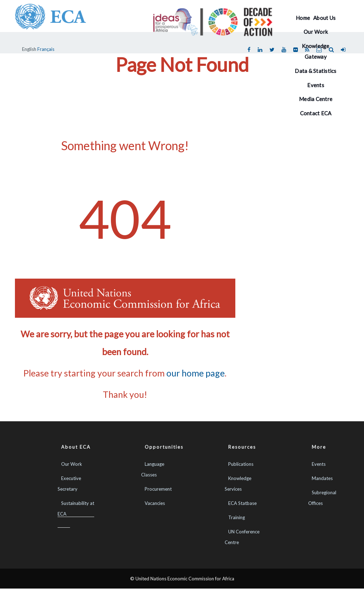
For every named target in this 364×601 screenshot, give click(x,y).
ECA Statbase (242, 503)
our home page (196, 373)
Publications (241, 464)
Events (319, 464)
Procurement (158, 489)
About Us (324, 18)
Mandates (322, 478)
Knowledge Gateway (315, 51)
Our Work (316, 32)
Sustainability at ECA (76, 508)
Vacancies (155, 503)
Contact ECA (316, 113)
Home (303, 18)
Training (237, 517)
